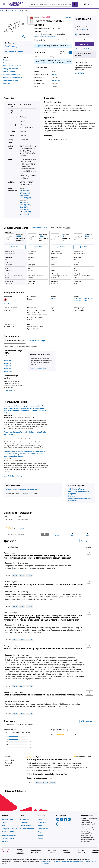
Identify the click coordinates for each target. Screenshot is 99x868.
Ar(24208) (27, 212)
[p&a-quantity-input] (85, 40)
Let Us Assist (80, 73)
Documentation (9, 72)
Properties (7, 60)
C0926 (8, 489)
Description (8, 63)
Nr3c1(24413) (24, 214)
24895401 (54, 74)
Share (69, 17)
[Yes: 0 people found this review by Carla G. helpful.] (38, 783)
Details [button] (84, 30)
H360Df (53, 299)
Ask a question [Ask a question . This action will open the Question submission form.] (50, 37)
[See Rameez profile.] (7, 553)
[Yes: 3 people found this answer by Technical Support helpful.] (15, 686)
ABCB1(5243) (24, 191)
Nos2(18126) (24, 209)
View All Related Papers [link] (13, 476)
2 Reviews (22, 528)
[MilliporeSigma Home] (16, 4)
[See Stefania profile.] (7, 582)
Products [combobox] (33, 4)
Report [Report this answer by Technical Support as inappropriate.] (29, 575)
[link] (9, 528)
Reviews (6, 83)
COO (14, 47)
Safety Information (10, 69)
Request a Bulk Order (84, 49)
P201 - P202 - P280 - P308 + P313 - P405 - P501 (84, 300)
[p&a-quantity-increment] (93, 40)
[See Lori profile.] (6, 613)
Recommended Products (13, 77)
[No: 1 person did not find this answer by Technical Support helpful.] (22, 686)
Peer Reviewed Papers (12, 75)
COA (7, 47)
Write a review (88, 722)
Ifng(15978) (24, 207)
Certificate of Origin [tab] (37, 340)
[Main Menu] (4, 4)
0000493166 (8, 371)
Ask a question (87, 541)
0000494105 (8, 366)
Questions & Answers (11, 80)
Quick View (15, 247)
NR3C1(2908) (24, 195)
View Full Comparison (39, 228)
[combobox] (54, 4)
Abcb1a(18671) (25, 202)
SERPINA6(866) (25, 198)
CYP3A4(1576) (25, 193)
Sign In (39, 46)
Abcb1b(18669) (25, 205)
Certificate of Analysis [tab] (15, 340)
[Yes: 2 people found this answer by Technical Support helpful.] (15, 640)
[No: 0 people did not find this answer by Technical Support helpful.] (22, 575)
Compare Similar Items (12, 66)
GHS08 (6, 303)
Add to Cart (85, 44)
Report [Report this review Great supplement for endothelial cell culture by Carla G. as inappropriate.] (53, 783)
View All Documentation (14, 52)
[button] (85, 35)
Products (3, 11)
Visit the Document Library (38, 368)
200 (21, 111)
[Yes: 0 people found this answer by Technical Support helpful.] (15, 575)
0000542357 (8, 360)
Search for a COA (9, 391)
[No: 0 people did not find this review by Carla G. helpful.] (45, 783)
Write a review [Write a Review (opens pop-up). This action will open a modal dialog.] (39, 37)
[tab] (4, 11)
